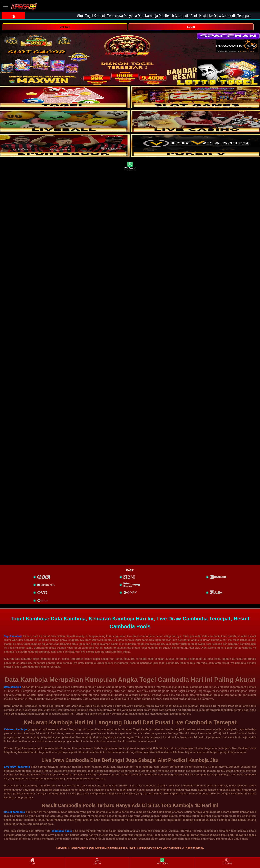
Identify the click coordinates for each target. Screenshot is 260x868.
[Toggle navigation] (6, 7)
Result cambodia (14, 812)
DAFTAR (65, 27)
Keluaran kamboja (15, 729)
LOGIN (191, 27)
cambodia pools (62, 831)
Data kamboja (13, 687)
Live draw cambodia (17, 767)
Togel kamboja (13, 636)
